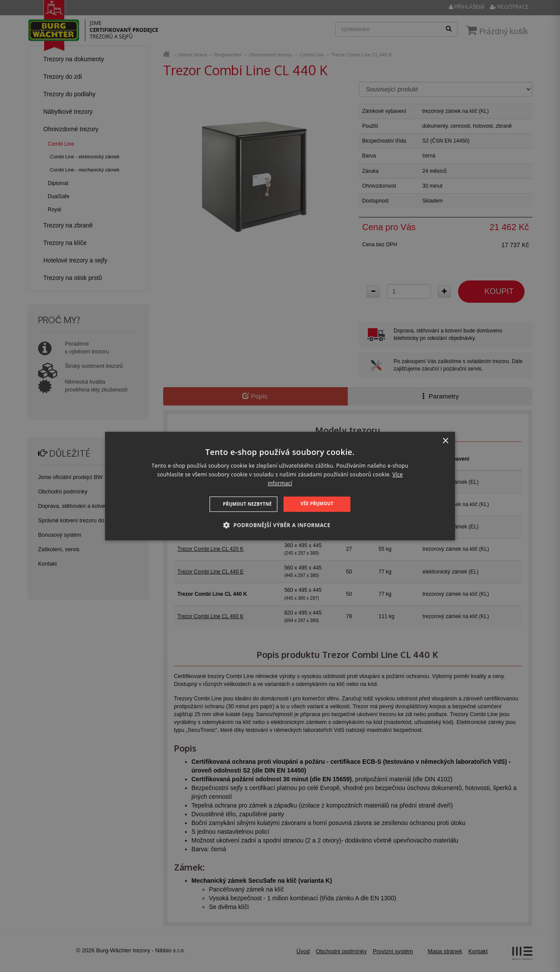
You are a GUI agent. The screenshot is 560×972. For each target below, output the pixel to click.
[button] (280, 525)
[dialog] (280, 486)
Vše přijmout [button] (317, 503)
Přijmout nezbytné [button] (248, 504)
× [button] (445, 441)
